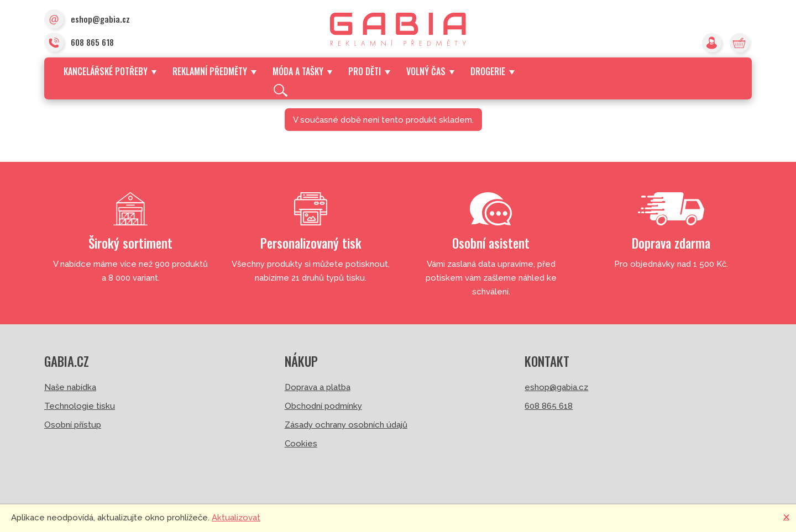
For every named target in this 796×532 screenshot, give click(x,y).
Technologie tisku (80, 406)
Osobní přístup (73, 425)
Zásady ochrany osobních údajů (346, 425)
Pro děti (369, 71)
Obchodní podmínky (323, 406)
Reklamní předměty (214, 71)
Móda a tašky (302, 71)
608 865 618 (79, 43)
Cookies (301, 444)
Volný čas (430, 71)
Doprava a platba (318, 387)
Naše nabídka (70, 387)
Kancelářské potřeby (110, 71)
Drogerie (492, 71)
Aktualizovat (236, 518)
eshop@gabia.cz (87, 20)
